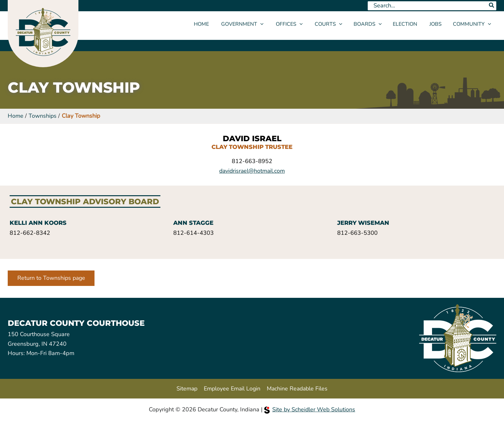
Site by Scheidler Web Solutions (310, 409)
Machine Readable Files (298, 388)
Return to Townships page (52, 278)
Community (472, 24)
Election (408, 24)
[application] (269, 24)
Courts (333, 24)
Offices (296, 24)
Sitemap (186, 388)
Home (212, 24)
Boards (372, 24)
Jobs (437, 24)
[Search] (492, 6)
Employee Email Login (232, 388)
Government (251, 24)
